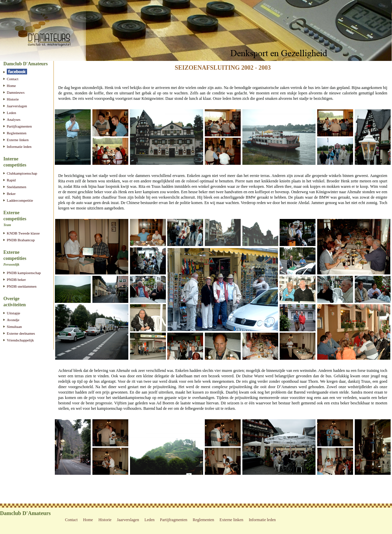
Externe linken (18, 140)
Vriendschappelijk (20, 340)
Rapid (11, 180)
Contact (13, 79)
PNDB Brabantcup (21, 240)
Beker (11, 194)
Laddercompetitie (20, 200)
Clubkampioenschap (22, 173)
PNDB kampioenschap (24, 273)
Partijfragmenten (19, 126)
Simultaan (14, 327)
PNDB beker (16, 280)
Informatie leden (19, 147)
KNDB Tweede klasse (23, 233)
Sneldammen (16, 187)
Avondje (13, 320)
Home (11, 86)
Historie (13, 99)
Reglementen (17, 133)
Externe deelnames (21, 333)
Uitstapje (14, 313)
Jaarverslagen (17, 106)
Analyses (14, 119)
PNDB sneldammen (22, 286)
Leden (11, 113)
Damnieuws (16, 92)
